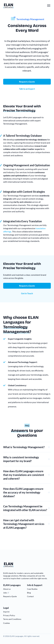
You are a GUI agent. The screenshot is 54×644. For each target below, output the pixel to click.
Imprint (6, 612)
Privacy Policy (9, 615)
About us (7, 589)
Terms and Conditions (12, 619)
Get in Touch (27, 293)
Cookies (7, 623)
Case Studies (32, 589)
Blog (29, 593)
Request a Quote (27, 286)
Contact (30, 596)
